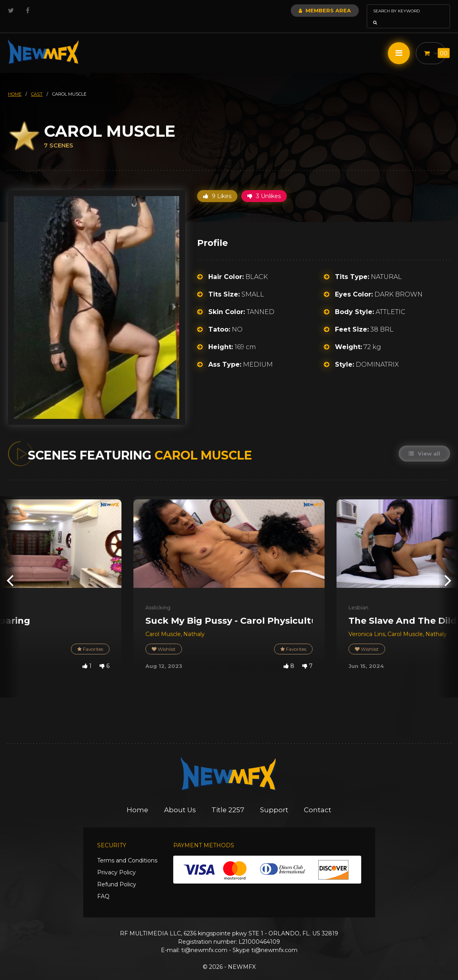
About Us (180, 799)
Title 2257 (228, 799)
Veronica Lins (367, 623)
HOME (15, 83)
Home (137, 799)
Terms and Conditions (127, 849)
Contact (319, 799)
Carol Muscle (163, 623)
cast (37, 83)
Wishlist (164, 638)
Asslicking (158, 596)
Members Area (303, 10)
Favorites (90, 638)
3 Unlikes (264, 185)
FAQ (103, 885)
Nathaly (194, 623)
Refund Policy (117, 873)
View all (424, 442)
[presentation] (10, 569)
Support (275, 799)
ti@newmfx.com (204, 939)
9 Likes (217, 185)
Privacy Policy (116, 861)
